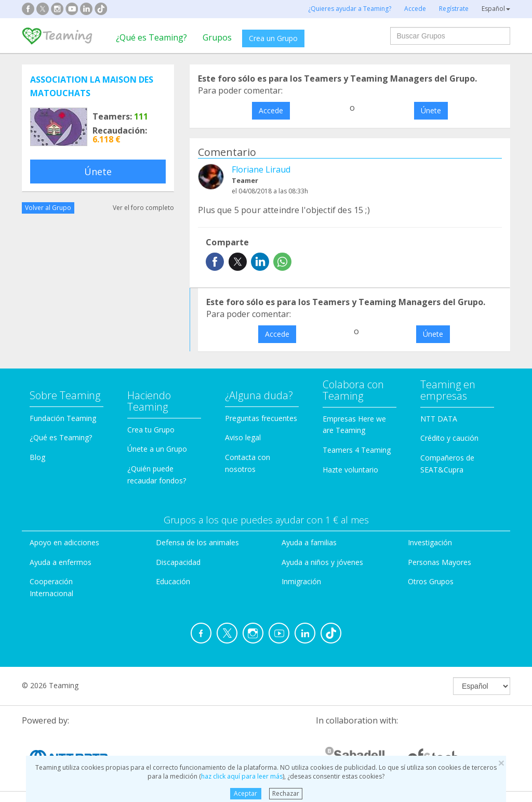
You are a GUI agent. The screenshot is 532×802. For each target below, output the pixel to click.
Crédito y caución (449, 438)
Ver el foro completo (143, 208)
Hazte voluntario (350, 470)
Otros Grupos (431, 581)
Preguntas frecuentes (261, 418)
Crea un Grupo (273, 38)
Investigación (430, 542)
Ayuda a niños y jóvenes (322, 562)
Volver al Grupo (48, 208)
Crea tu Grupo (151, 430)
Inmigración (301, 581)
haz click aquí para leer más (242, 776)
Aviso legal (243, 437)
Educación (173, 581)
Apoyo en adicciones (64, 542)
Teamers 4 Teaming (357, 450)
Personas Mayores (440, 562)
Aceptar (245, 793)
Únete (98, 172)
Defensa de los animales (197, 542)
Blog (37, 457)
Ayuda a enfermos (61, 562)
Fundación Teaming (63, 418)
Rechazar (286, 793)
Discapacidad (178, 562)
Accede (271, 110)
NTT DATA (439, 419)
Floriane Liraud (261, 169)
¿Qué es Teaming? (151, 37)
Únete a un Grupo (157, 449)
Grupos (217, 37)
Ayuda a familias (309, 542)
